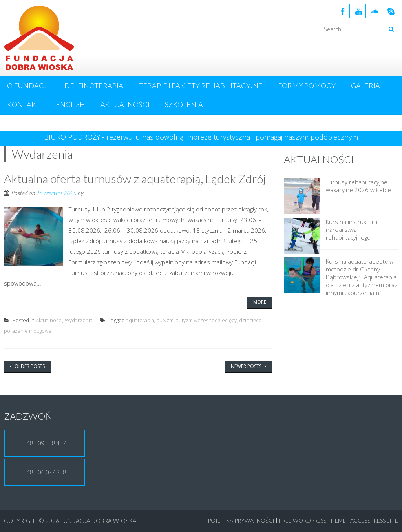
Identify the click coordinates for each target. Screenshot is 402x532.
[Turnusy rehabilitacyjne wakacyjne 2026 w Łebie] (302, 197)
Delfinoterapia (94, 86)
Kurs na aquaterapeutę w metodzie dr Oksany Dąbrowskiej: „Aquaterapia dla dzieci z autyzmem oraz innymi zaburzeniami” (362, 277)
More (260, 302)
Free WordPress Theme (312, 520)
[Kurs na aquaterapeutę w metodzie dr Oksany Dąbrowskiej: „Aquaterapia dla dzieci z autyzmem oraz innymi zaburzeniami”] (302, 276)
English (70, 104)
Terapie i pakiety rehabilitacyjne (201, 86)
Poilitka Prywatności (241, 520)
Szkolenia (184, 104)
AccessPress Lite (374, 520)
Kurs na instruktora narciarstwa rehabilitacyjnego (352, 230)
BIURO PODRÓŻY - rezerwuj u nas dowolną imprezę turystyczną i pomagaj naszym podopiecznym (201, 137)
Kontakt (24, 104)
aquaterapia (140, 320)
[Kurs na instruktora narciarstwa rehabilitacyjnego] (302, 237)
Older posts (29, 366)
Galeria (365, 86)
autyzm (165, 320)
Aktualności (125, 104)
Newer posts (247, 366)
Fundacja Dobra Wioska (99, 521)
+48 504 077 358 (45, 472)
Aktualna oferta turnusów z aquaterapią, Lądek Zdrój (135, 179)
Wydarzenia (79, 320)
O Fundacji (28, 86)
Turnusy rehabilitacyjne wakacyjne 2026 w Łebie (358, 186)
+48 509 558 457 (45, 443)
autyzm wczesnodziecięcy (206, 320)
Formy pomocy (307, 86)
